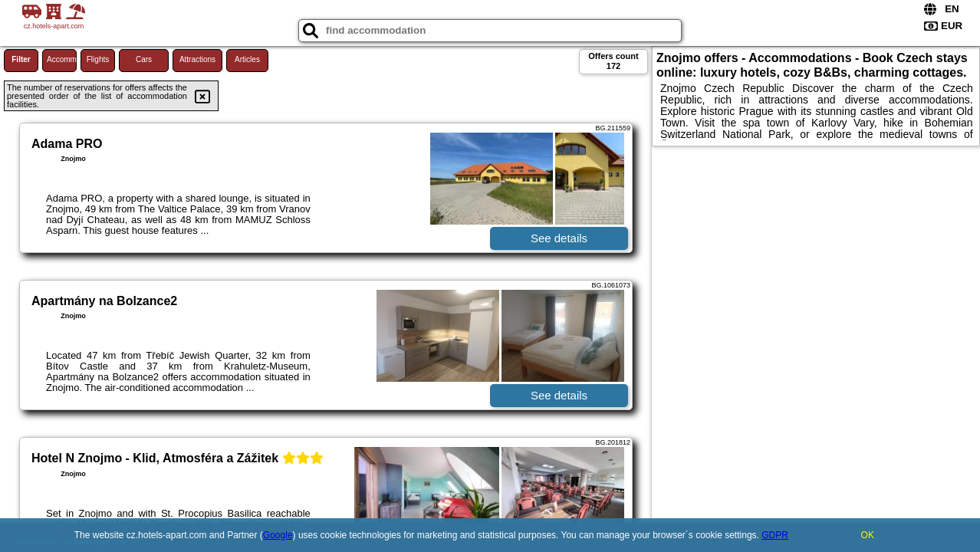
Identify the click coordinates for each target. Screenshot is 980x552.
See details (559, 238)
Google (278, 535)
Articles (247, 59)
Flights (98, 59)
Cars (144, 59)
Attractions (197, 59)
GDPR (775, 535)
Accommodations (62, 59)
